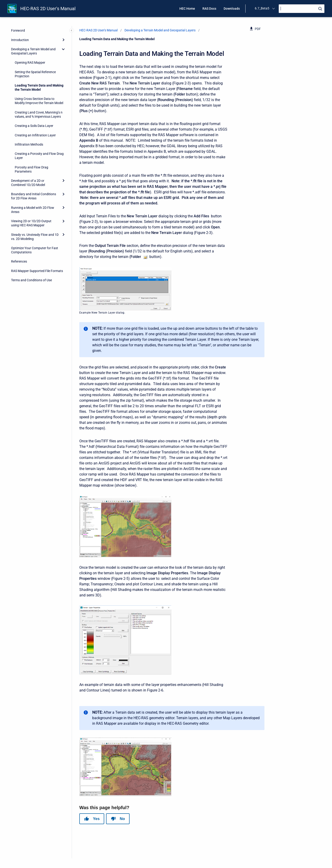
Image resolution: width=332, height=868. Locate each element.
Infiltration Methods (29, 144)
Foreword (18, 30)
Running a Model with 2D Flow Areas (33, 210)
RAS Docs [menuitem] (209, 9)
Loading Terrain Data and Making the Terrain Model (39, 87)
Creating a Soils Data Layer (34, 126)
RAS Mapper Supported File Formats (37, 271)
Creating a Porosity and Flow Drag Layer (39, 156)
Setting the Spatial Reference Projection (35, 74)
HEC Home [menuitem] (187, 9)
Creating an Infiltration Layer (35, 135)
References (19, 261)
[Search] (302, 9)
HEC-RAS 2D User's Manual (48, 9)
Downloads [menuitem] (232, 9)
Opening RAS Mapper (30, 63)
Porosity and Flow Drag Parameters (31, 169)
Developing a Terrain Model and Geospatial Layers (33, 51)
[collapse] (63, 49)
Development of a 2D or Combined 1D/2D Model (28, 183)
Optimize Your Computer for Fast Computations (35, 250)
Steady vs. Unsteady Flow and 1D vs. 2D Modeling (35, 237)
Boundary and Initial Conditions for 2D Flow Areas (34, 196)
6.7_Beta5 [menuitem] (262, 8)
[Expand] (63, 40)
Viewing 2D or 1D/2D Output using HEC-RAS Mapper (31, 223)
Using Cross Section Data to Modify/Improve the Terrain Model (39, 101)
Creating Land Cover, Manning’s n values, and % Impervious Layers (39, 114)
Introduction (20, 40)
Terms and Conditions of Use (31, 280)
